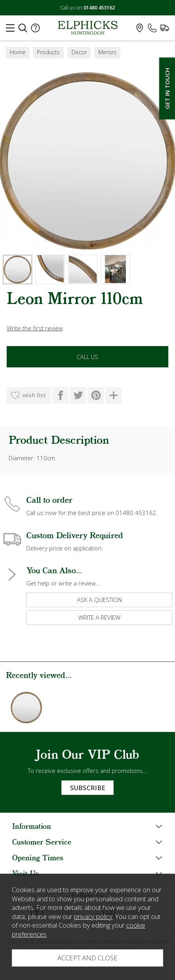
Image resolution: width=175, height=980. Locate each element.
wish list (34, 395)
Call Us (87, 357)
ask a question (99, 600)
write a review (99, 617)
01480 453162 (99, 7)
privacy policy (93, 916)
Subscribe (87, 788)
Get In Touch (167, 88)
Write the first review (35, 328)
